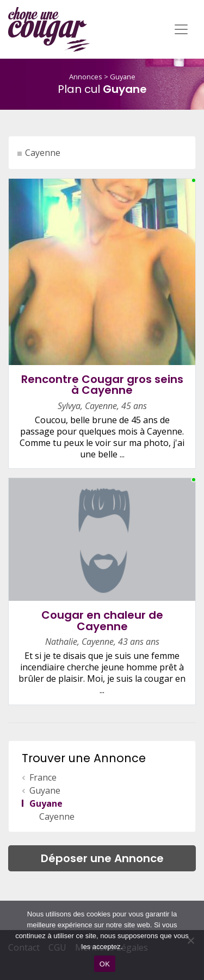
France (43, 777)
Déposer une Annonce (102, 858)
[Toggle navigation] (181, 29)
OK (105, 964)
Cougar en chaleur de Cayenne (102, 621)
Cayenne (43, 153)
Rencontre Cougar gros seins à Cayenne (102, 385)
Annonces (86, 77)
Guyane (123, 77)
